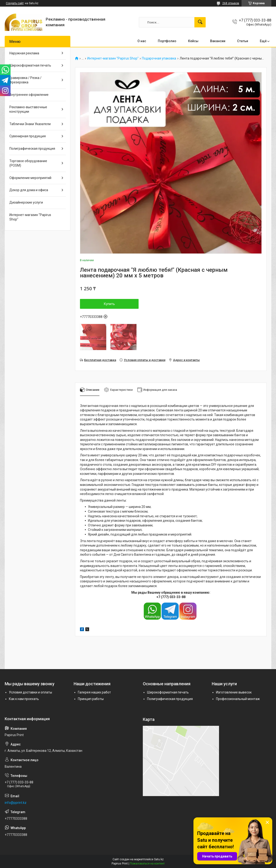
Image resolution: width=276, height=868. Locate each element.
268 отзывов (231, 3)
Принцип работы (91, 699)
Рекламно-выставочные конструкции (28, 109)
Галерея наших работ (94, 692)
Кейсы (193, 41)
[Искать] (200, 22)
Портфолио (167, 41)
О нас (142, 41)
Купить (109, 304)
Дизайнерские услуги (26, 202)
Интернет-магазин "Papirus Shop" (113, 58)
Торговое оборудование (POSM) (28, 163)
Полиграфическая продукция (32, 149)
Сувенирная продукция (28, 136)
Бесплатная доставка (100, 360)
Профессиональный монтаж (238, 699)
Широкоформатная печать (30, 65)
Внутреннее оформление (29, 95)
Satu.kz (159, 859)
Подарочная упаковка (159, 58)
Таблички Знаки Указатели (30, 124)
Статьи (243, 41)
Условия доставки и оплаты (30, 692)
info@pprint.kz (16, 803)
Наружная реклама (24, 53)
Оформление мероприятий (30, 178)
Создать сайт (15, 3)
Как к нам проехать (24, 699)
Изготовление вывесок (234, 692)
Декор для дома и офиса (29, 190)
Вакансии (218, 41)
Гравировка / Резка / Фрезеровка (25, 80)
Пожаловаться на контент (147, 864)
